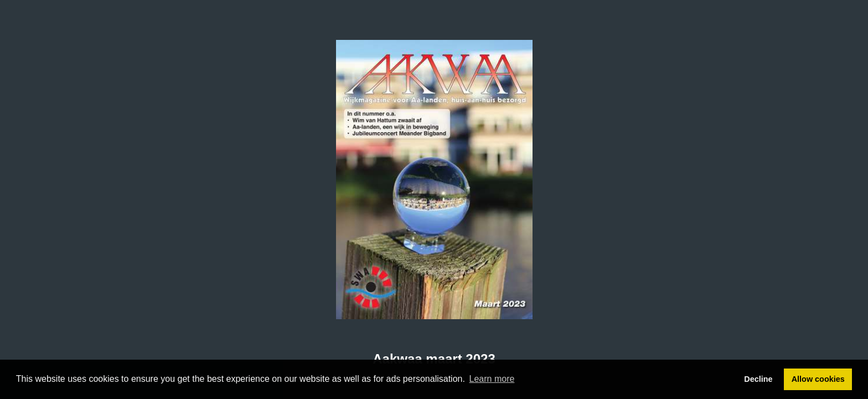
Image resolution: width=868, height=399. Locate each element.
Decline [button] (758, 379)
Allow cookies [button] (818, 379)
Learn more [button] (492, 379)
